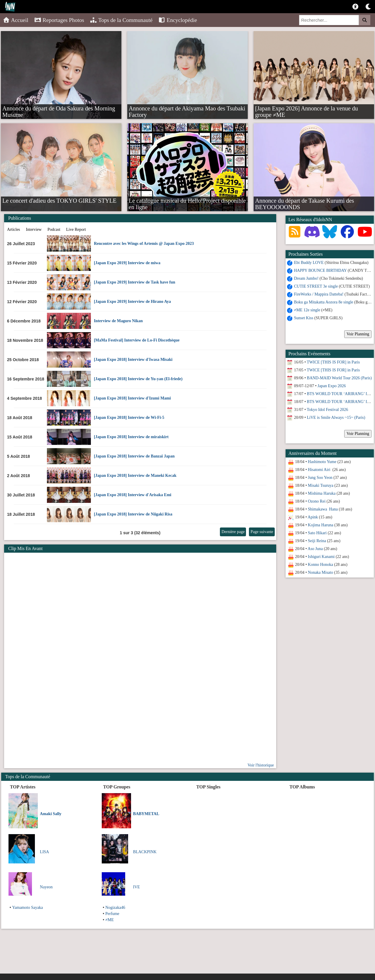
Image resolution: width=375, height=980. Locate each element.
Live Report (76, 229)
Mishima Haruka (322, 493)
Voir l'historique (261, 765)
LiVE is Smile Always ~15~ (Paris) (336, 418)
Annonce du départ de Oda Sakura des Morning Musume (59, 108)
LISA (44, 852)
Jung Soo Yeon (320, 478)
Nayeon (46, 887)
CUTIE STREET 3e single (316, 286)
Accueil (16, 20)
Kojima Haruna (321, 525)
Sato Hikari (317, 533)
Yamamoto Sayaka (28, 908)
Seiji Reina (317, 541)
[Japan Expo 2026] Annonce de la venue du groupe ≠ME (307, 108)
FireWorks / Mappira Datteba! (319, 294)
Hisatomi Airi (320, 470)
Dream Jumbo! (306, 278)
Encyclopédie (178, 20)
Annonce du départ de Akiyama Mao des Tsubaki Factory (187, 108)
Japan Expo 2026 (332, 386)
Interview (34, 229)
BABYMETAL (146, 814)
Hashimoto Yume (322, 462)
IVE (136, 887)
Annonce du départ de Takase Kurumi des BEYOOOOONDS (304, 200)
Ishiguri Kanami (321, 557)
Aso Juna (315, 549)
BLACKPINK (145, 852)
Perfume (112, 914)
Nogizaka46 (115, 908)
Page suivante (262, 532)
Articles (13, 229)
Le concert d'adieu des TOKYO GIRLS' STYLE (59, 200)
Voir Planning (358, 334)
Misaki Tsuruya (321, 485)
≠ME (110, 920)
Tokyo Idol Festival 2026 (327, 410)
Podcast (54, 229)
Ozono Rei (317, 501)
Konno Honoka (320, 565)
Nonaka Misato (320, 572)
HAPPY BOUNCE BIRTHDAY (320, 270)
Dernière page (233, 532)
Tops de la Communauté (121, 20)
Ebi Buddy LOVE (309, 263)
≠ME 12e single (307, 310)
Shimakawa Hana (323, 509)
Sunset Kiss (304, 318)
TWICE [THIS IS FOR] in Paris (333, 362)
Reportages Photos (59, 20)
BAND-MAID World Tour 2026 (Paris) (339, 378)
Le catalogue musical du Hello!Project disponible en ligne (187, 200)
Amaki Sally (51, 814)
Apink (313, 517)
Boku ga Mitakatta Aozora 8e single (324, 302)
